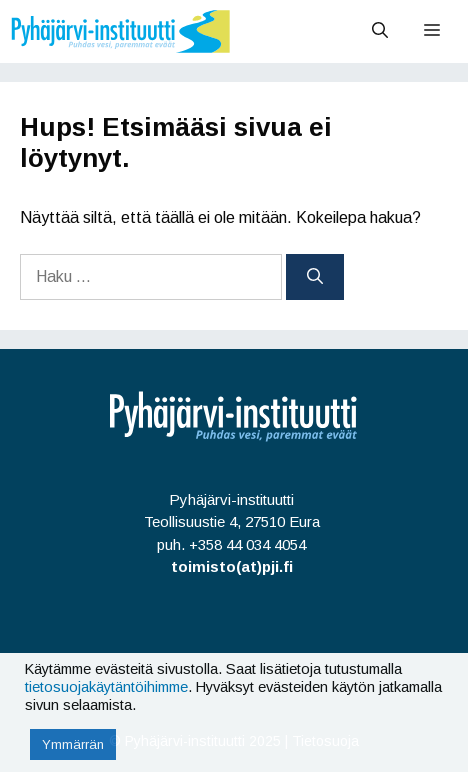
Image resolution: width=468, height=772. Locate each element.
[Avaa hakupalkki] (380, 31)
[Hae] (315, 277)
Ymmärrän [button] (73, 744)
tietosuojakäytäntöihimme (106, 687)
